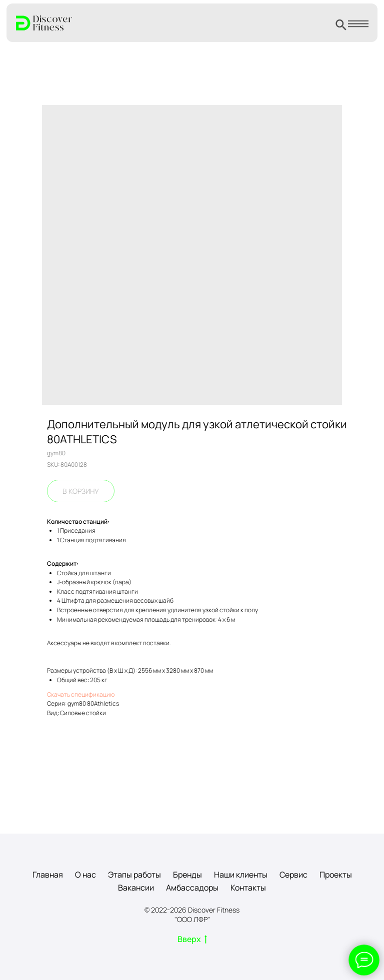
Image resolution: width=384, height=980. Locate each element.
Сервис (293, 875)
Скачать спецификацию (81, 694)
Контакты (248, 888)
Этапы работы (134, 875)
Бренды (187, 875)
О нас (85, 875)
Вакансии (136, 888)
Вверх (192, 940)
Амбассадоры (192, 888)
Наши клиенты (241, 875)
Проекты (336, 875)
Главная (48, 875)
